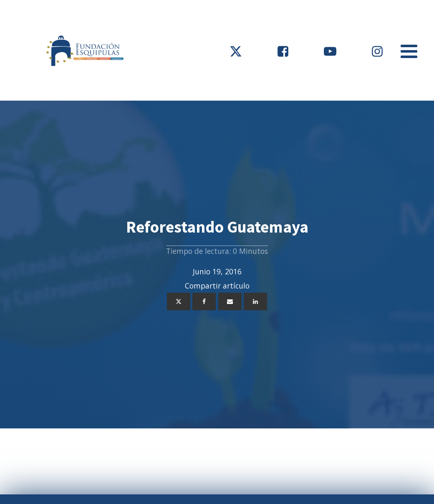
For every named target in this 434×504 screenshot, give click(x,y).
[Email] (230, 301)
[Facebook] (204, 301)
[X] (179, 301)
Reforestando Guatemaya (217, 227)
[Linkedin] (255, 301)
